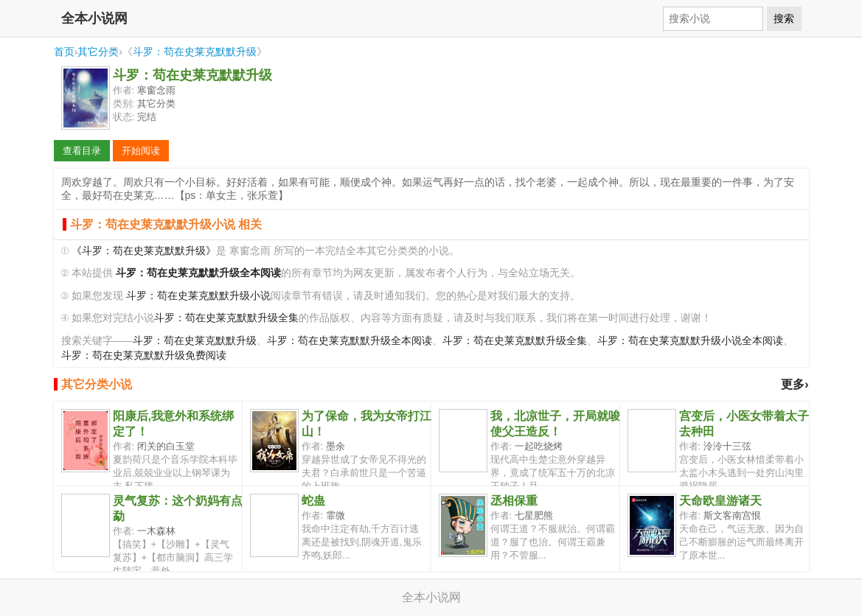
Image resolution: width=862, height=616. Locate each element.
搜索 (784, 18)
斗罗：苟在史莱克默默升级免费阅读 (144, 356)
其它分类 (98, 52)
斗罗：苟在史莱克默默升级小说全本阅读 (690, 341)
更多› (795, 384)
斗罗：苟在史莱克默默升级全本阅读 (350, 341)
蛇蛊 (313, 501)
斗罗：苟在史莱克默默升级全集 (226, 318)
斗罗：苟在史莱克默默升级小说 (198, 296)
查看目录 (82, 151)
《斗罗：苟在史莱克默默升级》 (144, 251)
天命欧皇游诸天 (720, 501)
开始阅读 (141, 151)
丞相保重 (514, 501)
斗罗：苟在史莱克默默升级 (195, 52)
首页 (64, 52)
